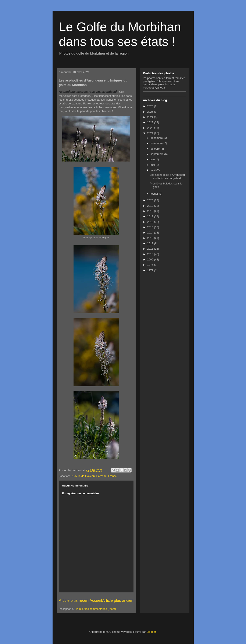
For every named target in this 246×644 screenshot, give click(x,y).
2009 (151, 259)
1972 (151, 270)
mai (153, 165)
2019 (151, 206)
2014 (151, 233)
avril (153, 170)
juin (153, 159)
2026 (151, 106)
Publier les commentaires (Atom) (96, 609)
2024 (151, 117)
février (155, 194)
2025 (151, 112)
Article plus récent (74, 600)
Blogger (151, 632)
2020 (151, 200)
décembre (157, 138)
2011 (151, 249)
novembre (157, 143)
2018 (151, 211)
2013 (151, 238)
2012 (151, 243)
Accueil (96, 600)
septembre (157, 154)
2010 (151, 254)
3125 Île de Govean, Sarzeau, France (94, 476)
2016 (151, 222)
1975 (151, 265)
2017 (151, 216)
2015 (151, 227)
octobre (155, 149)
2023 (151, 122)
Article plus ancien (118, 600)
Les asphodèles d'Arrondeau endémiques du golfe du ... (168, 176)
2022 (151, 128)
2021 (151, 133)
